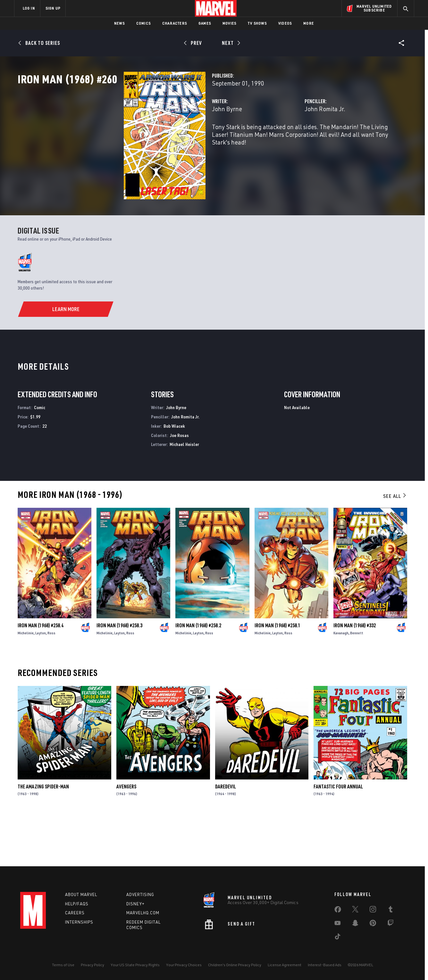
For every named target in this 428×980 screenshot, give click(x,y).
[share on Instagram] (373, 910)
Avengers (126, 834)
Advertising (140, 894)
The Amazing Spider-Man (43, 834)
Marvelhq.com (143, 913)
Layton (41, 681)
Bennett (357, 681)
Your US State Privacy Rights (135, 965)
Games (205, 23)
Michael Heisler (184, 492)
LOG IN (29, 8)
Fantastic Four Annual (338, 834)
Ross (51, 681)
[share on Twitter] (355, 910)
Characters (175, 23)
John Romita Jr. (288, 137)
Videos (285, 23)
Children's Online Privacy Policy (235, 965)
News (119, 23)
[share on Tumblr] (390, 910)
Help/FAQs (77, 904)
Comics (143, 23)
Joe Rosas (179, 483)
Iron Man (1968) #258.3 (119, 673)
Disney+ (135, 904)
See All (395, 544)
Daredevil (226, 834)
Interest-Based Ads (325, 965)
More (309, 23)
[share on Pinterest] (373, 924)
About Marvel (81, 894)
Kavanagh (341, 681)
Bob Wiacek (174, 474)
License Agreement (285, 965)
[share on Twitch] (390, 924)
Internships (79, 922)
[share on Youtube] (338, 924)
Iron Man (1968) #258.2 (198, 673)
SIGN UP (53, 8)
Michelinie (26, 681)
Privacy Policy (92, 965)
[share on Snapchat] (355, 924)
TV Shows (257, 23)
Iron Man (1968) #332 (355, 673)
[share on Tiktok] (338, 938)
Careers (75, 913)
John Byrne (153, 137)
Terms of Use (63, 965)
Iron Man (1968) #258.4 (41, 673)
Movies (229, 23)
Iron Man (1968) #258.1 (277, 673)
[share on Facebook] (338, 911)
